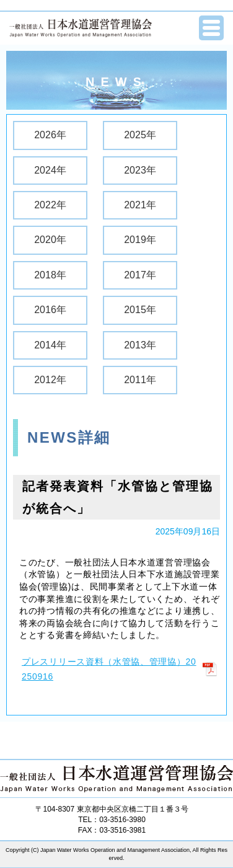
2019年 (140, 240)
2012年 (50, 380)
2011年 (140, 380)
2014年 (50, 345)
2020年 (50, 240)
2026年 (50, 135)
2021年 (140, 205)
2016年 (50, 310)
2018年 (50, 275)
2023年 (140, 170)
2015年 (140, 310)
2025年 (140, 135)
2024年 (50, 170)
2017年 (140, 275)
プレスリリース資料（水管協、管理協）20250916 (109, 669)
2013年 (140, 345)
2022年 (50, 205)
